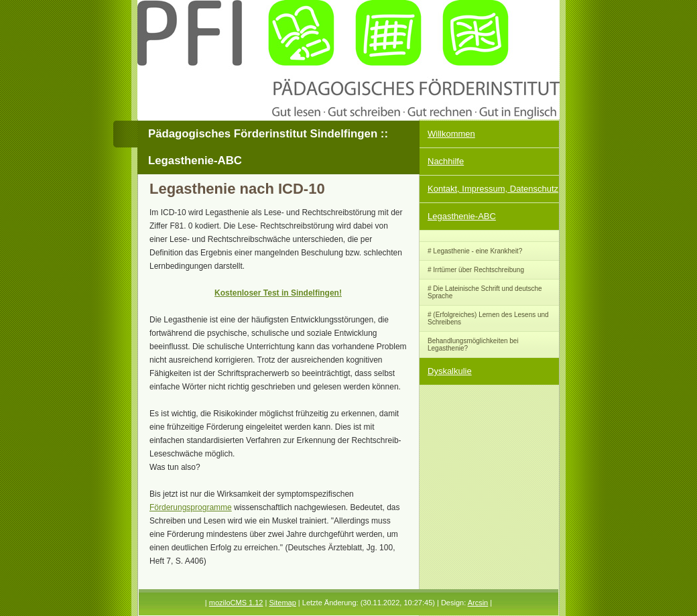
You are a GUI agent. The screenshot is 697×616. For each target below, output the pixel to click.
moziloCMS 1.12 (236, 603)
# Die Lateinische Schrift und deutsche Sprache (485, 292)
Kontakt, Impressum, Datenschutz (493, 189)
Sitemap (282, 603)
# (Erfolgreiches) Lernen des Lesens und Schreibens (488, 318)
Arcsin (478, 603)
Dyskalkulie (450, 371)
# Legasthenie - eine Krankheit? (475, 251)
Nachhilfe (446, 161)
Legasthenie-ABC (462, 216)
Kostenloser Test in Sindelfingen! (278, 293)
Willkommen (451, 134)
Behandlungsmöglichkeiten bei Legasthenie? (473, 345)
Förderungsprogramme (191, 507)
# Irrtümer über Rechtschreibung (476, 270)
